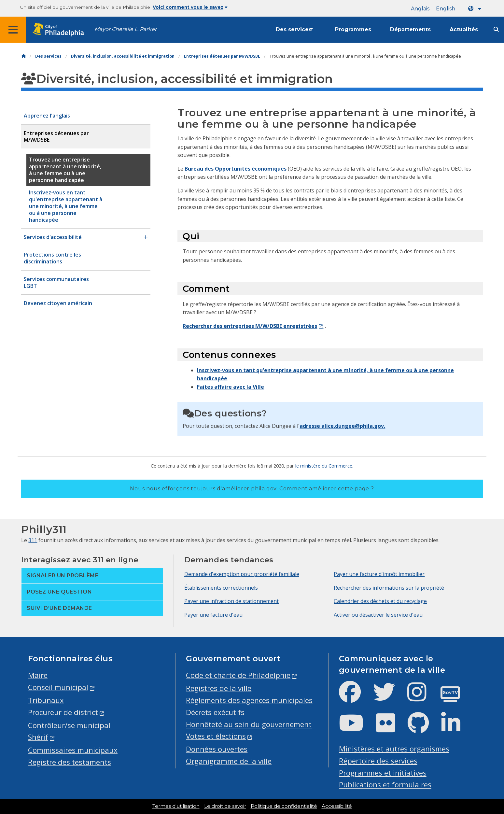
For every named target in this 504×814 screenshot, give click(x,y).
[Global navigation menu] (13, 30)
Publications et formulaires (385, 785)
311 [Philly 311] (33, 540)
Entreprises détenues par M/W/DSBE (222, 56)
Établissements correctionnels (221, 588)
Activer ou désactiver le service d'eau (378, 615)
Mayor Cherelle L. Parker (126, 29)
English (446, 9)
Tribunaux (46, 700)
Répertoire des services (378, 761)
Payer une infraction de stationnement (231, 601)
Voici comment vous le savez (190, 7)
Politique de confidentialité (284, 806)
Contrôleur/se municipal (69, 725)
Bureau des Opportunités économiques (236, 169)
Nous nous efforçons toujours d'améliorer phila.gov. (252, 489)
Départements (410, 29)
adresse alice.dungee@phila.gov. (342, 426)
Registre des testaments (70, 762)
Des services (294, 29)
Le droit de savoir (225, 806)
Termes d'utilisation (176, 806)
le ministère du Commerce (324, 466)
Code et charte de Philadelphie (238, 675)
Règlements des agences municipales (249, 700)
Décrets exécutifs (215, 712)
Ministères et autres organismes (394, 749)
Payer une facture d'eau (213, 615)
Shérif (38, 737)
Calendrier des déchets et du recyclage (380, 601)
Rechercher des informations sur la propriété (389, 588)
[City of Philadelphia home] (60, 30)
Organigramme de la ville (229, 761)
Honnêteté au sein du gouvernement (249, 724)
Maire (38, 675)
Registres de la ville (219, 688)
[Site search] (496, 29)
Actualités (464, 29)
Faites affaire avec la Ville (231, 387)
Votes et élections (216, 736)
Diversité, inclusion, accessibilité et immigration (123, 56)
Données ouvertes (217, 749)
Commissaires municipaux (73, 750)
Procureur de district (63, 712)
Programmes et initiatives (383, 773)
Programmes (353, 29)
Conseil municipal (58, 687)
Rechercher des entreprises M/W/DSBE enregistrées (250, 326)
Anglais (420, 9)
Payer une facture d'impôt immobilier (379, 574)
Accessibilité (337, 806)
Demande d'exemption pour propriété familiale (242, 574)
